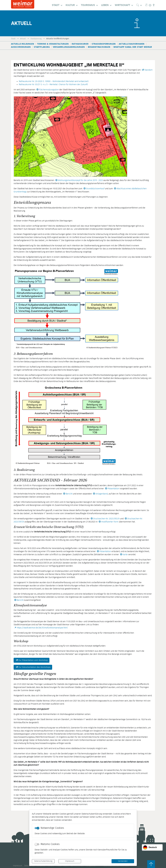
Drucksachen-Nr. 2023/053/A (106, 519)
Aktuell (23, 39)
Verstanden (123, 861)
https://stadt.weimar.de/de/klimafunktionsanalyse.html (42, 628)
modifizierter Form (110, 522)
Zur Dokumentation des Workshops (34, 667)
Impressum (70, 861)
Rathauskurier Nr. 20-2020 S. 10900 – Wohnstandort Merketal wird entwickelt (54, 81)
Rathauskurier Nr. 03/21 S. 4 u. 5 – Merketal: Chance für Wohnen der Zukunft (53, 84)
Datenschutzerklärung (43, 861)
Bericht (69, 494)
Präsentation (113, 489)
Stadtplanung (36, 39)
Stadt (13, 39)
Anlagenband (102, 494)
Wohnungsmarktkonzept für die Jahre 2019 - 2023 (80, 180)
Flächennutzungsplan (49, 90)
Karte (125, 555)
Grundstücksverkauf (95, 189)
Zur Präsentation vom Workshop (33, 660)
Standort (148, 70)
